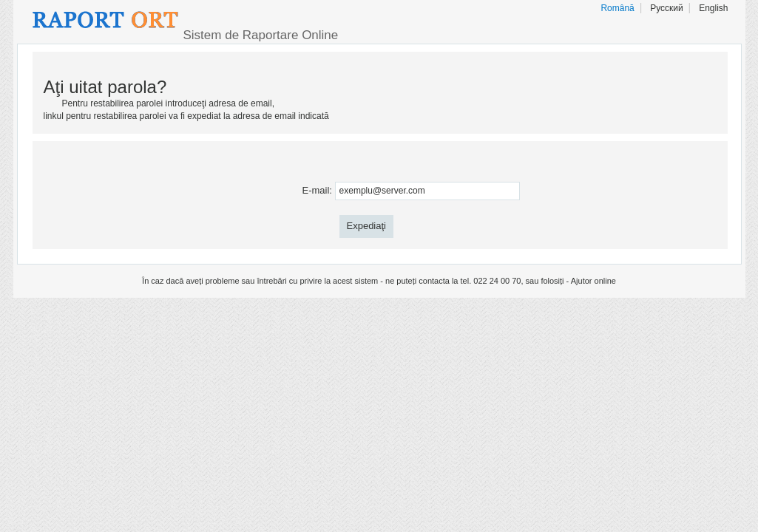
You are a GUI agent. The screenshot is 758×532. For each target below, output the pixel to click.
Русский (667, 8)
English (713, 8)
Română (617, 8)
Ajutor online (593, 281)
